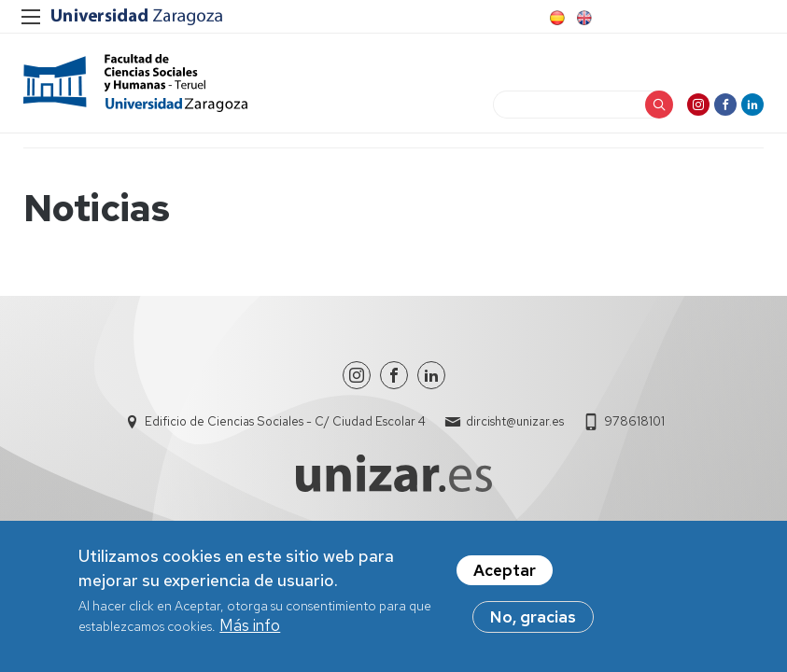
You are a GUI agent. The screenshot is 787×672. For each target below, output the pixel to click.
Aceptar (505, 570)
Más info (250, 625)
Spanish (555, 18)
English (583, 18)
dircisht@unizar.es (515, 430)
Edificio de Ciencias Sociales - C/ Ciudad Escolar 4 (285, 430)
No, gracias (533, 617)
